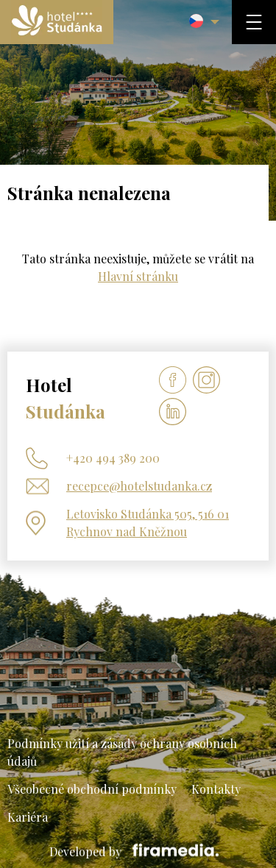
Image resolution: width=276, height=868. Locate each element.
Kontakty (216, 789)
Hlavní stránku (138, 276)
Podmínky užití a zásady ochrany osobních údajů (122, 752)
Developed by (138, 851)
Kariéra (28, 817)
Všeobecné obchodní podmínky (92, 789)
